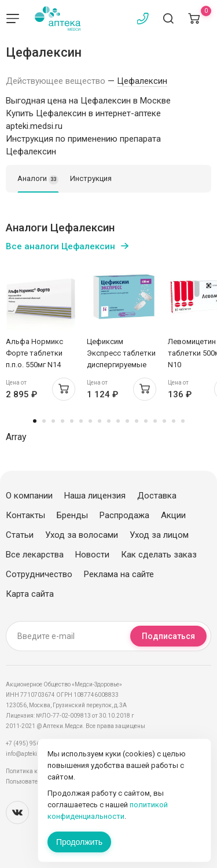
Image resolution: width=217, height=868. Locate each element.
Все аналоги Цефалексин (60, 246)
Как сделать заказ (159, 555)
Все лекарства (35, 555)
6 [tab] (81, 421)
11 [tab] (127, 421)
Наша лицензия (95, 496)
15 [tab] (164, 421)
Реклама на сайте (119, 574)
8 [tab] (100, 421)
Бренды (72, 515)
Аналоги (38, 179)
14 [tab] (155, 421)
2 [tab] (44, 421)
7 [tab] (90, 421)
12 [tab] (137, 421)
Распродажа (124, 515)
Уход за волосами (82, 535)
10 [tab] (118, 421)
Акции (173, 515)
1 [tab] (35, 421)
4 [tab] (62, 421)
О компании (29, 496)
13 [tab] (146, 421)
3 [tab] (53, 421)
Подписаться (168, 636)
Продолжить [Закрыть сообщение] (79, 842)
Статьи (20, 535)
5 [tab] (72, 421)
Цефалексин (142, 81)
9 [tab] (109, 421)
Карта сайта (30, 594)
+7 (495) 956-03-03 (32, 743)
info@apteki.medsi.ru (34, 754)
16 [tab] (174, 421)
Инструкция (91, 178)
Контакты (25, 515)
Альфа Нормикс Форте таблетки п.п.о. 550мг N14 (34, 353)
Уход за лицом (159, 535)
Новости (92, 555)
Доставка (157, 496)
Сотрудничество (39, 574)
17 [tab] (183, 421)
